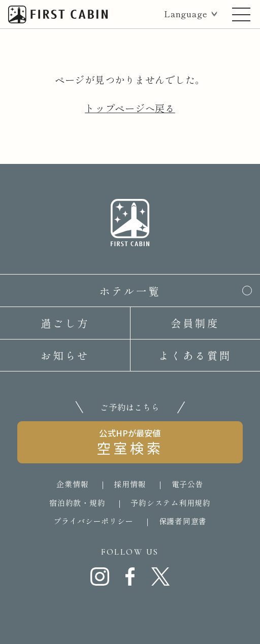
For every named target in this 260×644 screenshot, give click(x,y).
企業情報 (72, 484)
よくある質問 (195, 355)
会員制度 (195, 323)
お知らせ (65, 355)
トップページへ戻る (130, 108)
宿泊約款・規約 (77, 503)
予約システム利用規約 (171, 503)
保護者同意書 (183, 521)
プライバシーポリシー (93, 521)
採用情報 (130, 484)
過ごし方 (65, 323)
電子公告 (188, 484)
